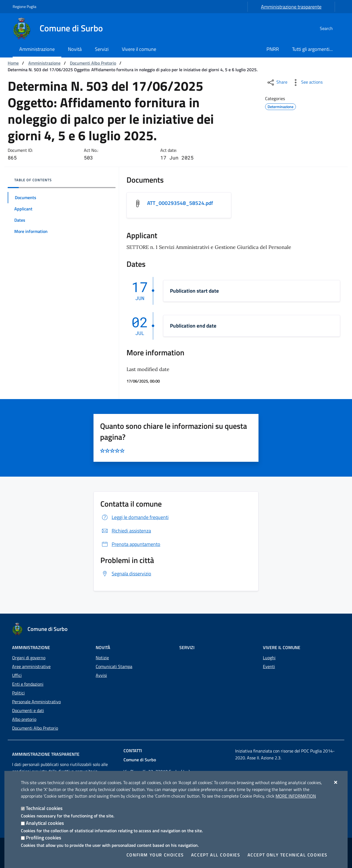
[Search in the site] (333, 28)
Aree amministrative (31, 666)
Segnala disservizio (126, 574)
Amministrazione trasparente (291, 7)
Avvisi (101, 675)
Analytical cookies (45, 823)
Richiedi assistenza (126, 531)
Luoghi (269, 658)
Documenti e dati (28, 710)
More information (296, 796)
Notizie (102, 658)
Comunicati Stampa (114, 666)
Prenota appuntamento (130, 545)
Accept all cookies (216, 855)
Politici (18, 693)
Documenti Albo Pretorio (93, 63)
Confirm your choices (155, 855)
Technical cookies (44, 808)
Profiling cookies (43, 838)
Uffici (17, 675)
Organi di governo (29, 658)
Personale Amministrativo (36, 702)
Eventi (269, 666)
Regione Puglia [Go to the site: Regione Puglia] (24, 6)
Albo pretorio (24, 719)
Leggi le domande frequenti (134, 518)
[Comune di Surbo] (61, 28)
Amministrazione (44, 63)
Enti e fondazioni (28, 684)
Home (13, 63)
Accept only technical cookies (288, 855)
